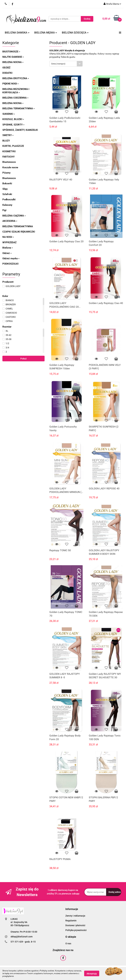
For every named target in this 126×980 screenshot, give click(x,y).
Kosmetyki (9, 151)
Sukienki (9, 114)
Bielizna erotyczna (16, 78)
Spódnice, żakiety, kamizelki (20, 130)
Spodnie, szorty (13, 125)
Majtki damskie (13, 57)
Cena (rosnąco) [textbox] (58, 64)
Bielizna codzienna (15, 98)
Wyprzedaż (9, 242)
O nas (68, 943)
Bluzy (6, 141)
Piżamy (6, 173)
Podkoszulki (9, 199)
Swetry (8, 135)
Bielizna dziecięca (75, 33)
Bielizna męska (46, 33)
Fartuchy (8, 157)
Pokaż (23, 359)
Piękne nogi (11, 84)
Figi (4, 210)
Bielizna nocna (13, 62)
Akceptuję (92, 974)
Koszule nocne (10, 167)
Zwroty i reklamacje (75, 916)
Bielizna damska (17, 33)
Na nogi (8, 237)
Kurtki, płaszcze (13, 146)
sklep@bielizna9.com (22, 937)
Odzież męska (11, 258)
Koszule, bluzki (13, 119)
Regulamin (71, 921)
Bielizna (8, 248)
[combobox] (66, 64)
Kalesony (7, 205)
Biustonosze (11, 52)
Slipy (5, 189)
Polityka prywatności (76, 930)
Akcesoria (10, 221)
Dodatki (7, 73)
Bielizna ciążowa (14, 216)
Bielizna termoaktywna (19, 108)
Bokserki (7, 183)
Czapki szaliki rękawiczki (19, 232)
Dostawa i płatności (75, 925)
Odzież (6, 68)
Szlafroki (7, 194)
